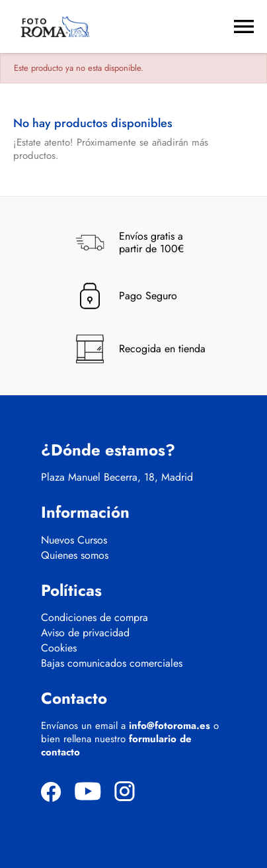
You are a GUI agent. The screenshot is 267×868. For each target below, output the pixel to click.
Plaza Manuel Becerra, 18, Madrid (117, 477)
